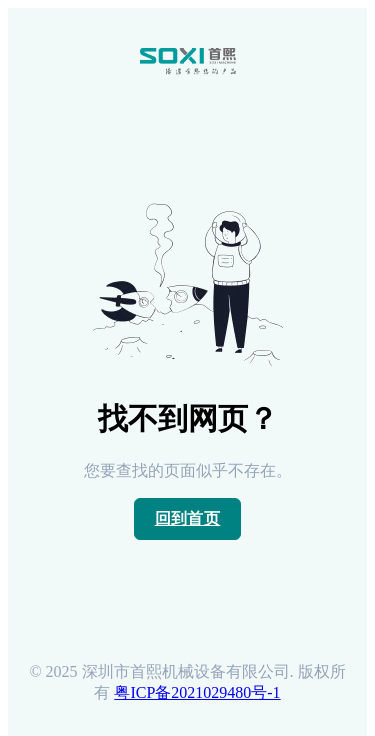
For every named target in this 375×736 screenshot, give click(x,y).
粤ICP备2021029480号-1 (197, 692)
